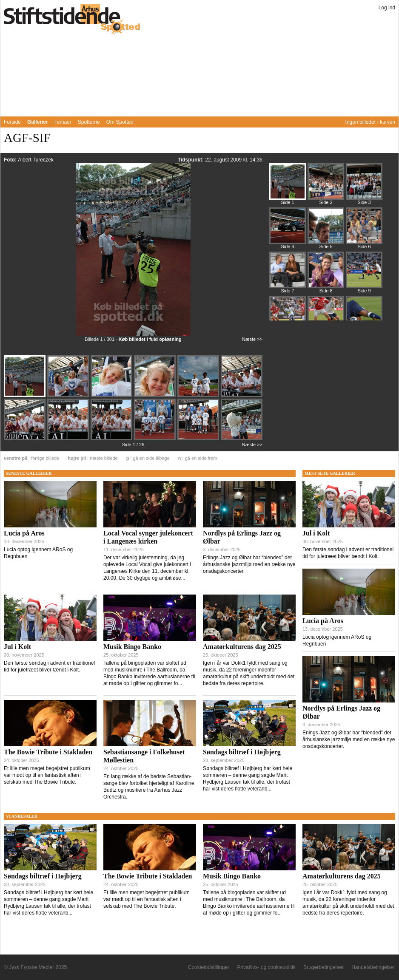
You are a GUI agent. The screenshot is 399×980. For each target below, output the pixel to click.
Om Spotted (120, 122)
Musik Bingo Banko (132, 647)
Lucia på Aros (24, 533)
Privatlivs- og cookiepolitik (266, 967)
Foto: (11, 160)
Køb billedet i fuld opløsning (150, 339)
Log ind (387, 8)
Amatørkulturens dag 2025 (242, 647)
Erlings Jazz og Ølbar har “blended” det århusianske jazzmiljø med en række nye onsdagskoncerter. (249, 564)
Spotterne (89, 122)
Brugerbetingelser (323, 967)
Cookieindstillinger (209, 967)
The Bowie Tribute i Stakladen (48, 752)
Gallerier (38, 122)
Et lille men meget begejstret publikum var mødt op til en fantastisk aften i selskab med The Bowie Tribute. (47, 775)
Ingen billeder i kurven (370, 122)
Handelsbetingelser (373, 967)
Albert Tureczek (36, 160)
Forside (12, 122)
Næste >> (252, 339)
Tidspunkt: (191, 160)
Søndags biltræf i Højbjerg (242, 752)
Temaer (63, 122)
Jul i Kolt (17, 647)
